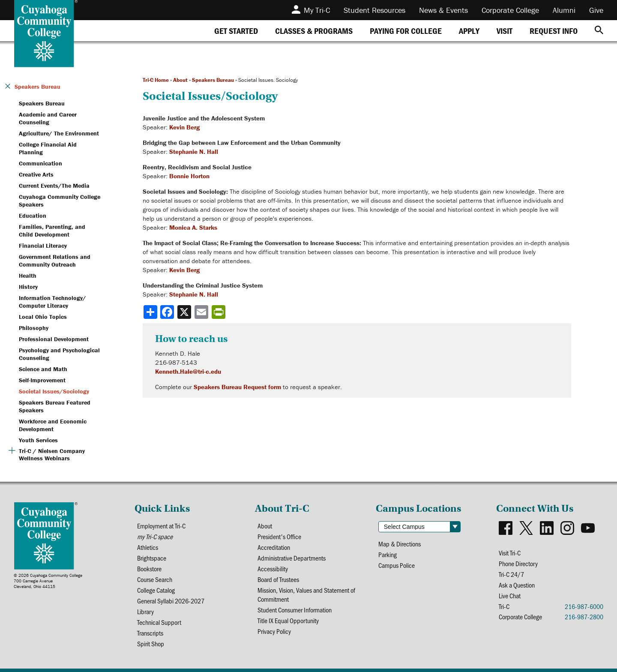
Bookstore (149, 568)
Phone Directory (518, 563)
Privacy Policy (274, 631)
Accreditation (274, 547)
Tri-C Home (156, 80)
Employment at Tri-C (161, 526)
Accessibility (273, 568)
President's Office (279, 536)
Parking (388, 554)
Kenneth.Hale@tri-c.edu (188, 371)
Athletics (148, 547)
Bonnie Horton (189, 176)
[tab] (236, 31)
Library (145, 611)
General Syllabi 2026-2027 (171, 601)
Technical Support (159, 622)
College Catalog (156, 590)
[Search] (599, 31)
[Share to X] (185, 312)
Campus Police (397, 565)
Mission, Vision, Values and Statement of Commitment (306, 594)
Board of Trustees (278, 579)
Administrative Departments (292, 558)
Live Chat (510, 595)
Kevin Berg (184, 127)
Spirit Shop (151, 643)
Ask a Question (517, 585)
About (180, 80)
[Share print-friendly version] (219, 312)
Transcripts (150, 633)
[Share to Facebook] (168, 312)
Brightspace (152, 558)
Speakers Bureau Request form (237, 387)
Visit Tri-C (510, 553)
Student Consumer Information (295, 610)
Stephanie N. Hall (194, 151)
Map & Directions (400, 544)
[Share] (150, 312)
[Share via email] (202, 312)
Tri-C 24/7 (511, 574)
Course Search (155, 579)
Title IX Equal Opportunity (288, 620)
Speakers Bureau (213, 80)
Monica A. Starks (193, 227)
